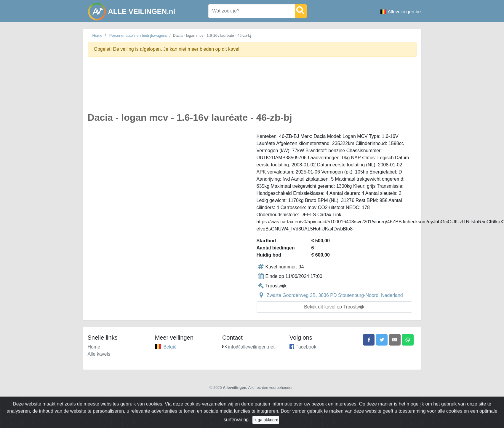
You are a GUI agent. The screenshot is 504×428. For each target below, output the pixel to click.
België (170, 347)
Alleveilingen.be (401, 12)
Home (97, 35)
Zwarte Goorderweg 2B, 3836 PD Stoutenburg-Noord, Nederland (335, 295)
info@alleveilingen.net (251, 347)
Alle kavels (99, 354)
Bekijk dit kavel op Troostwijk (334, 307)
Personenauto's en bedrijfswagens (138, 35)
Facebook (306, 347)
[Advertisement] (225, 88)
